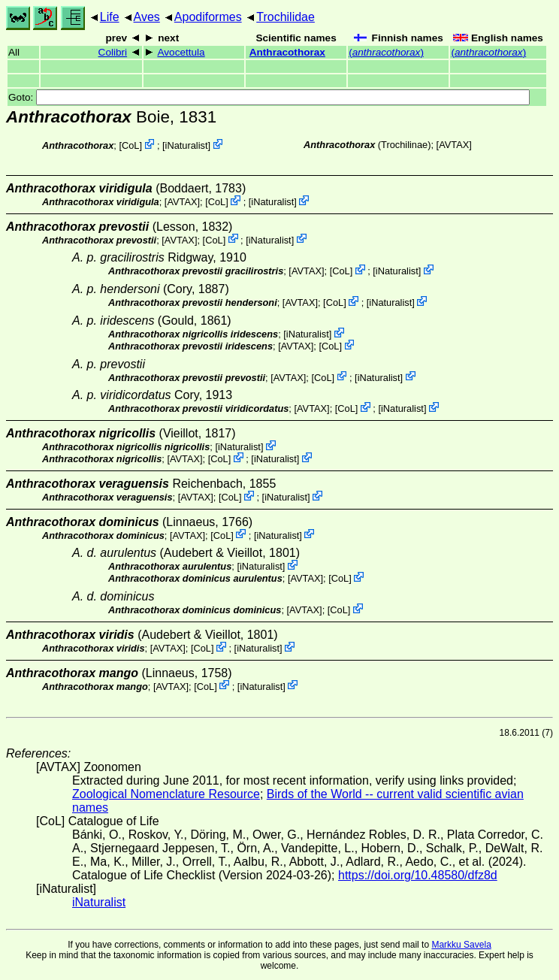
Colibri (113, 52)
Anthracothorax (287, 52)
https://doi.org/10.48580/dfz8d (418, 875)
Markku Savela (461, 945)
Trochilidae (286, 17)
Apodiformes (208, 17)
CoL (130, 145)
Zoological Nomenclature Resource (166, 794)
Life (110, 17)
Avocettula (181, 52)
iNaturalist (187, 145)
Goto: (269, 97)
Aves (147, 17)
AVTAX (454, 145)
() (386, 52)
